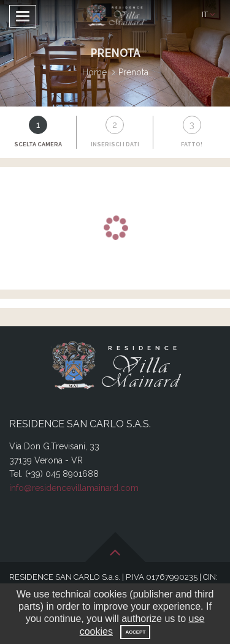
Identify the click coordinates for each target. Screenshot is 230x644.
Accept (135, 632)
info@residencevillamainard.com (74, 488)
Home (94, 72)
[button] (208, 15)
